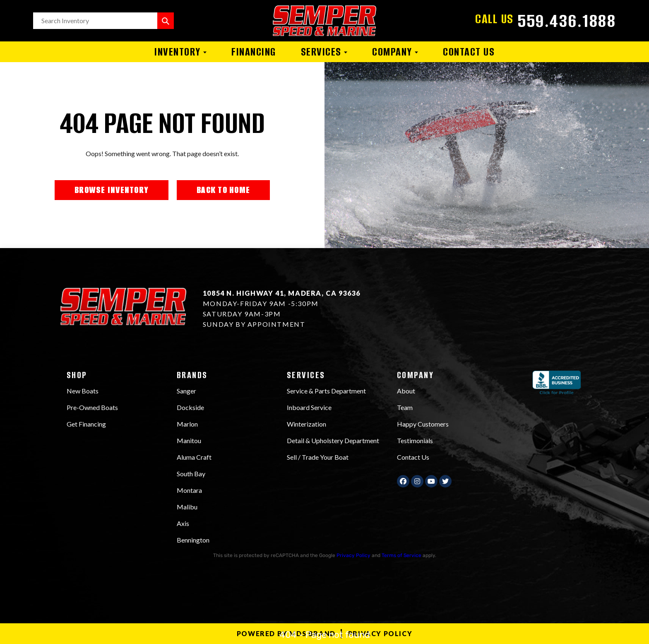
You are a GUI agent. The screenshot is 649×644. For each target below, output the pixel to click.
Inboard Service (309, 407)
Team (405, 407)
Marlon (187, 424)
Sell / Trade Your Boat (318, 457)
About (406, 391)
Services (324, 52)
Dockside (190, 407)
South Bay (191, 474)
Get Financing (86, 424)
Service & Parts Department (326, 391)
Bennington (193, 540)
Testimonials (415, 440)
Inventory (180, 52)
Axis (183, 523)
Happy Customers (423, 424)
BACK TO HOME (223, 190)
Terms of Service (401, 555)
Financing (254, 52)
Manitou (189, 440)
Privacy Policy (353, 555)
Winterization (306, 424)
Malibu (187, 507)
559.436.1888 (567, 21)
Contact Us (469, 52)
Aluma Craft (194, 457)
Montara (189, 490)
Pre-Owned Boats (92, 407)
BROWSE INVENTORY (112, 190)
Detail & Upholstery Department (333, 440)
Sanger (186, 391)
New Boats (83, 391)
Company (395, 52)
